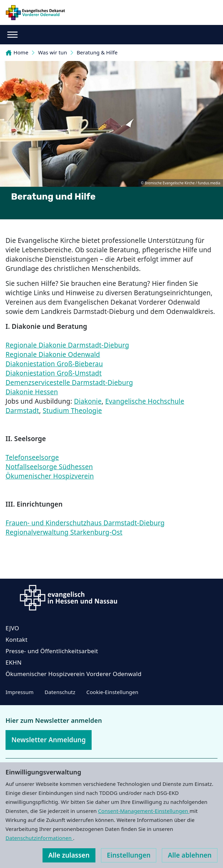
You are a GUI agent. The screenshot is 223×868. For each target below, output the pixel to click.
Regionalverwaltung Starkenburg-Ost (64, 532)
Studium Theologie (72, 411)
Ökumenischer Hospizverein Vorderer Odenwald (73, 674)
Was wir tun (53, 52)
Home (17, 52)
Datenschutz (60, 692)
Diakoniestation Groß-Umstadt (54, 373)
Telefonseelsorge (32, 457)
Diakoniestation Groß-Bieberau (54, 364)
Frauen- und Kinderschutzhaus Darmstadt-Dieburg (85, 523)
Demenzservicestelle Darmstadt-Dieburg (69, 383)
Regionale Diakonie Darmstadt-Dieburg (67, 345)
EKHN (13, 662)
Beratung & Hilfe (97, 52)
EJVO (12, 628)
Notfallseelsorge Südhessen (49, 467)
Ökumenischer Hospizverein (50, 476)
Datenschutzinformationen (39, 838)
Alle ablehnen (190, 855)
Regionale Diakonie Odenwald (53, 354)
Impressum (20, 692)
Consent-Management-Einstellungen (144, 811)
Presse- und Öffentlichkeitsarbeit (52, 651)
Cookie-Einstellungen (112, 692)
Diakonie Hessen (32, 392)
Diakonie (88, 401)
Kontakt (17, 639)
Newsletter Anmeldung (49, 740)
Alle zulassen (69, 855)
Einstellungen (129, 855)
